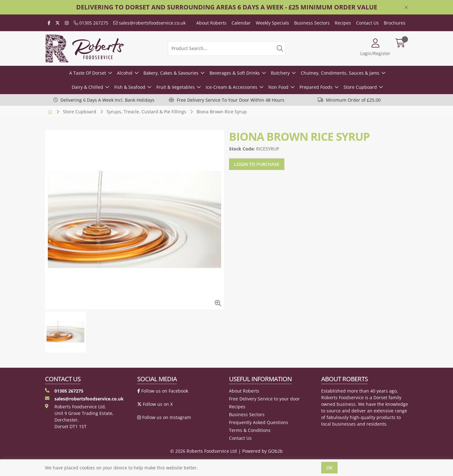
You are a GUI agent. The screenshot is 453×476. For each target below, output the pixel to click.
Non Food (278, 87)
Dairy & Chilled (87, 87)
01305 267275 (91, 23)
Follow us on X (155, 404)
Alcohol (125, 73)
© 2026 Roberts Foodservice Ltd (204, 451)
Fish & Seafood (130, 87)
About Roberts (211, 23)
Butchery (280, 73)
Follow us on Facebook (163, 391)
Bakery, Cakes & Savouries (171, 73)
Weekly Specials (272, 23)
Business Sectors (312, 23)
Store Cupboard (360, 87)
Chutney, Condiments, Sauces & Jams (340, 73)
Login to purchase (257, 164)
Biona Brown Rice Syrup (222, 112)
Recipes (343, 23)
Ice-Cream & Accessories (232, 87)
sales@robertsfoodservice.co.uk (149, 23)
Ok (329, 468)
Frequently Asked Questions (259, 422)
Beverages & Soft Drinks (235, 73)
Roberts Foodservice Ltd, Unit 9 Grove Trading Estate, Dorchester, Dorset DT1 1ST (79, 416)
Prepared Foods (316, 87)
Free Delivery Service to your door (264, 399)
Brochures (395, 23)
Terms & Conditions (250, 430)
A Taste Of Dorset (88, 73)
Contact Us (367, 23)
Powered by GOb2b (263, 451)
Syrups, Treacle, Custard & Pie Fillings (146, 112)
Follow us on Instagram (164, 417)
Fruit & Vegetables (176, 87)
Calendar (241, 23)
